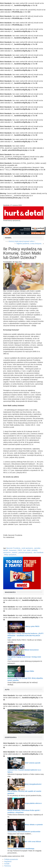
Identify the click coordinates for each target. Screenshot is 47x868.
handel (5, 550)
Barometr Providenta (13, 548)
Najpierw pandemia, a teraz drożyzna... (30, 244)
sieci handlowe (39, 552)
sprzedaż (37, 548)
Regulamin (8, 862)
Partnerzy (8, 866)
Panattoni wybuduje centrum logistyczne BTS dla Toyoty (23, 729)
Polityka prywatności (11, 859)
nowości (15, 552)
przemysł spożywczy (25, 552)
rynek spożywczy (27, 548)
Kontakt (7, 864)
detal (29, 550)
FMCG (20, 550)
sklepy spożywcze (10, 555)
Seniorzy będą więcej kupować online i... (22, 241)
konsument (13, 550)
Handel (8, 238)
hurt (25, 550)
